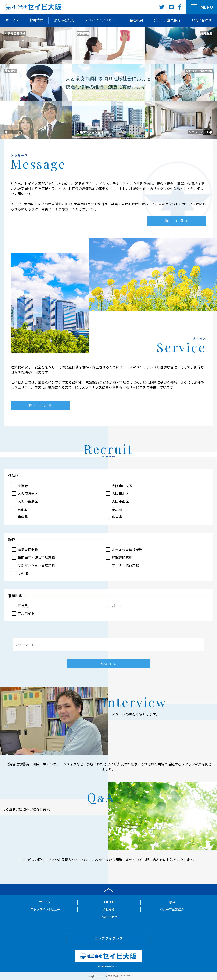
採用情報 (36, 20)
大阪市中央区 (122, 486)
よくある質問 (64, 20)
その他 (27, 572)
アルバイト (30, 613)
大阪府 (27, 486)
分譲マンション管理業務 (40, 565)
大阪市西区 (120, 501)
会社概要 (136, 20)
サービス (12, 20)
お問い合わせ (202, 20)
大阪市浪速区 (32, 494)
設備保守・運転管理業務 (40, 557)
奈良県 (117, 508)
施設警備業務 (122, 557)
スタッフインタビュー (102, 20)
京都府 (27, 508)
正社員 (27, 606)
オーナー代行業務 (125, 565)
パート (117, 606)
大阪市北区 (120, 494)
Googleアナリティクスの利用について (108, 976)
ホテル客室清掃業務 (126, 550)
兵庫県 (27, 516)
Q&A (172, 902)
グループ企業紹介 (167, 20)
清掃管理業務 (32, 550)
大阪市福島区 (32, 501)
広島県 (117, 516)
